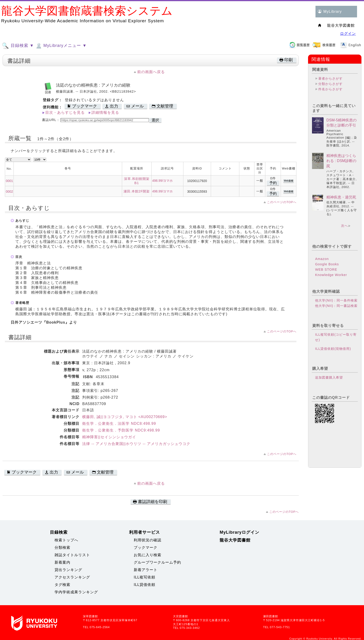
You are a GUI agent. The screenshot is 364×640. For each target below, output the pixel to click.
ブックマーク (146, 547)
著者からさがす (330, 78)
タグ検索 (62, 585)
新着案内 (62, 562)
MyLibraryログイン (239, 532)
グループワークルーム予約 (157, 562)
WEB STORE (326, 270)
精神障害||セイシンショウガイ (109, 437)
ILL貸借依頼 (145, 585)
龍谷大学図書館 (235, 540)
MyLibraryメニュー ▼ (61, 46)
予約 (273, 183)
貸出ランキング (68, 570)
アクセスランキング (72, 577)
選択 (155, 120)
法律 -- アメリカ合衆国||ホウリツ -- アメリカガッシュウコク (136, 444)
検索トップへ (66, 540)
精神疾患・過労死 (341, 197)
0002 (9, 192)
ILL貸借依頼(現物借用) (333, 349)
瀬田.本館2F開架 (137, 191)
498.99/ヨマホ (162, 181)
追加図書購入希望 (329, 377)
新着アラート (146, 570)
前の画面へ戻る (151, 72)
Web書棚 (289, 181)
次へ (344, 226)
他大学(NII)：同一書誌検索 (336, 306)
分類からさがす (330, 84)
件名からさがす (330, 89)
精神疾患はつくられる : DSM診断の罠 (341, 161)
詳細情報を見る (105, 112)
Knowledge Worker (331, 275)
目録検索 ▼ (18, 46)
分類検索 (62, 547)
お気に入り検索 (148, 555)
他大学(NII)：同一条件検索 (336, 300)
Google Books (327, 264)
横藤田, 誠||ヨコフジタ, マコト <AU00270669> (125, 417)
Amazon (322, 259)
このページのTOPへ (282, 202)
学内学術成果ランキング (76, 592)
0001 (9, 181)
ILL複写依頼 (145, 577)
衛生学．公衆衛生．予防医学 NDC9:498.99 (121, 430)
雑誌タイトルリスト (72, 555)
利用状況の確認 (148, 540)
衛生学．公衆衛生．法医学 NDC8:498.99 (119, 424)
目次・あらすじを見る (65, 112)
